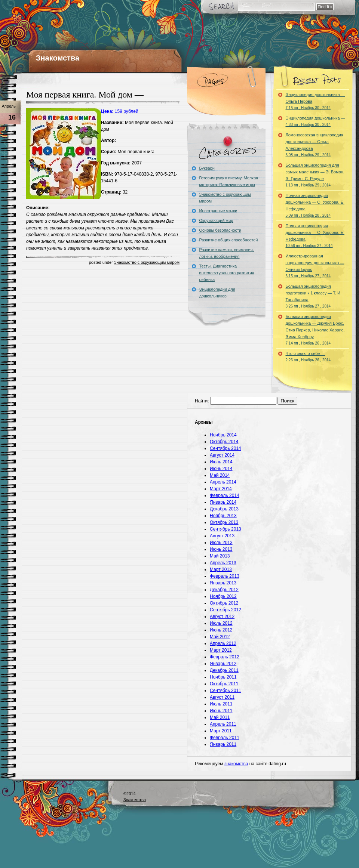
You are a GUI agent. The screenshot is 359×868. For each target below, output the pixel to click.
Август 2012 (222, 617)
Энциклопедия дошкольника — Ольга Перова (315, 101)
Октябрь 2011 (224, 684)
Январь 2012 (223, 664)
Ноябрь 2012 (223, 596)
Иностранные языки (218, 211)
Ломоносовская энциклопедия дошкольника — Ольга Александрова (314, 145)
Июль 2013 (221, 543)
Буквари (207, 168)
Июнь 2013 (221, 549)
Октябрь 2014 (224, 442)
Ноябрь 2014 (223, 435)
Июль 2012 (221, 623)
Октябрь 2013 (224, 522)
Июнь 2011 (221, 711)
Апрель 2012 (223, 643)
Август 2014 (222, 455)
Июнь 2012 (221, 630)
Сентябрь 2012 (225, 610)
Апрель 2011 (223, 724)
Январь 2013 (223, 583)
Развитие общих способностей (229, 240)
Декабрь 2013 (224, 509)
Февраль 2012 (225, 657)
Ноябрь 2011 (223, 677)
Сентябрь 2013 (225, 529)
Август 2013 (222, 536)
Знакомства (58, 58)
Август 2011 (222, 697)
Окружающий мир (216, 220)
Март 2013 (221, 569)
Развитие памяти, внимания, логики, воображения (227, 253)
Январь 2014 (223, 502)
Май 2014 (220, 475)
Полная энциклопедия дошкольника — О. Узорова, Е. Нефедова (315, 205)
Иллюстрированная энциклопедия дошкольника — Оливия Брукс (315, 266)
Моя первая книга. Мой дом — (85, 95)
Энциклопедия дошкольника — (315, 121)
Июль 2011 (221, 704)
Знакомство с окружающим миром (147, 262)
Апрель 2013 (223, 563)
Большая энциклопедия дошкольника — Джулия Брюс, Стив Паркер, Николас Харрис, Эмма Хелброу (315, 330)
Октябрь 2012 (224, 603)
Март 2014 (221, 489)
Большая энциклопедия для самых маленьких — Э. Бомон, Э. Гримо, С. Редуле (315, 175)
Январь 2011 (223, 744)
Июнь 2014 (221, 469)
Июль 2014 (221, 462)
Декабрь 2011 (224, 670)
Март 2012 (221, 650)
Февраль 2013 (225, 576)
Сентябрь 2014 (225, 448)
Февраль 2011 (225, 738)
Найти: (202, 401)
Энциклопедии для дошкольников (217, 293)
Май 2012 (220, 637)
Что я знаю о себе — (308, 357)
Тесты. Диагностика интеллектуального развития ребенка (227, 273)
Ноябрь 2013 (223, 516)
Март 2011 (221, 731)
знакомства (236, 764)
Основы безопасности (220, 230)
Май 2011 (220, 717)
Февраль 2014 (225, 495)
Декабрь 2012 (224, 590)
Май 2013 (220, 556)
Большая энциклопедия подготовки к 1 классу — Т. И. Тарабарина (314, 296)
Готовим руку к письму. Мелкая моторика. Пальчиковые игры (229, 181)
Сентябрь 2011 (225, 691)
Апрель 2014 (223, 482)
